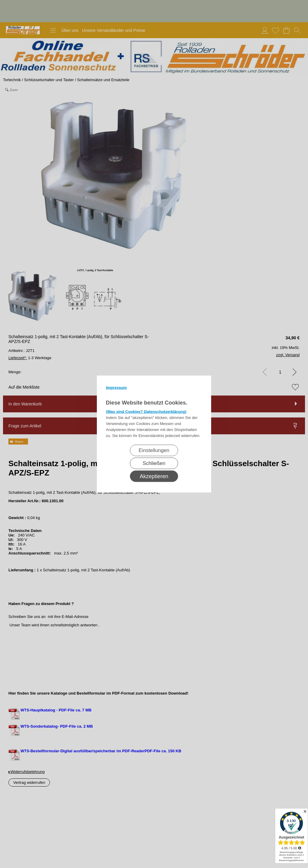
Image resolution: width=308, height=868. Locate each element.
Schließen (154, 463)
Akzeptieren (154, 476)
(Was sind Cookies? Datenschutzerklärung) (146, 412)
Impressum (116, 388)
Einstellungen (154, 450)
